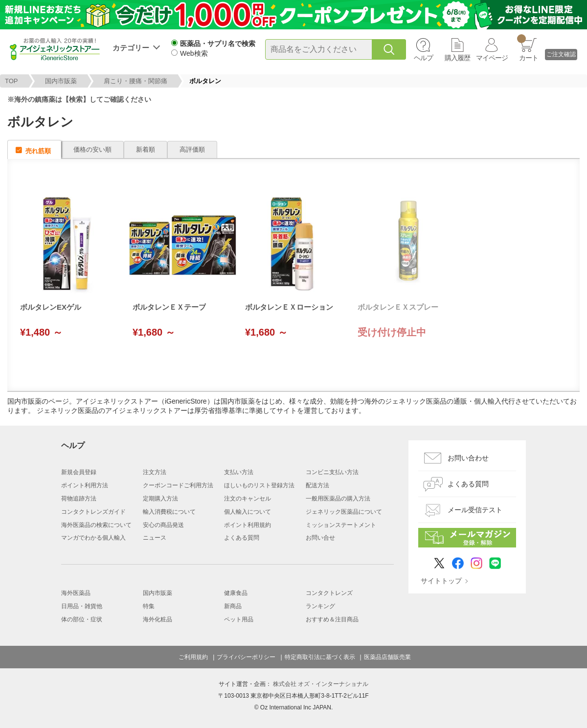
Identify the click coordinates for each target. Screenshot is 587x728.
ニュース (155, 538)
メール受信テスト (475, 510)
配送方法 (317, 485)
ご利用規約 (193, 657)
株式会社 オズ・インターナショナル (321, 684)
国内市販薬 (61, 81)
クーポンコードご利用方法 (178, 485)
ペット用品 (239, 619)
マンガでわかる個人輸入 (93, 538)
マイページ (492, 58)
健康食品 (236, 593)
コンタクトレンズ (329, 593)
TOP (11, 81)
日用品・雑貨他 (82, 606)
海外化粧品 (158, 619)
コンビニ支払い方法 (332, 472)
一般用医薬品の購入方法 (338, 499)
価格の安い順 (92, 149)
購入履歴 (457, 58)
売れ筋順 (38, 151)
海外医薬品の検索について (96, 525)
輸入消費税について (169, 512)
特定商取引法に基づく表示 (320, 657)
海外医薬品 (76, 593)
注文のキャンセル (248, 499)
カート (528, 48)
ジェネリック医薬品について (344, 512)
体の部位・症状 (82, 619)
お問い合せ (320, 538)
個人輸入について (248, 512)
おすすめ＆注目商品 (332, 619)
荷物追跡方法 (79, 499)
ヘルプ (423, 58)
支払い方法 (239, 472)
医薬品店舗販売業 (387, 657)
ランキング (320, 606)
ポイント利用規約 (248, 525)
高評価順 (192, 149)
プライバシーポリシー (246, 657)
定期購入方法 (160, 499)
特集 (149, 606)
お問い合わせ (468, 458)
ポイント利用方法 (85, 485)
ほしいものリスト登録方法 (259, 485)
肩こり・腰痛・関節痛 (135, 81)
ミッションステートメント (341, 525)
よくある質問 (242, 538)
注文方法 (155, 472)
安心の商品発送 (163, 525)
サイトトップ (441, 581)
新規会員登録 (79, 472)
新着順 (146, 149)
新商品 (233, 606)
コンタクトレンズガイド (93, 512)
